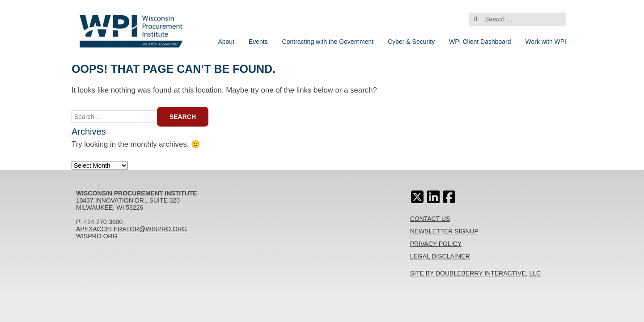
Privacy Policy (436, 244)
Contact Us (430, 219)
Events (258, 42)
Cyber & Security (411, 42)
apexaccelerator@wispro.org (131, 229)
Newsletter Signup (444, 231)
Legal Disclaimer (440, 256)
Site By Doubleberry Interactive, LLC (476, 273)
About (226, 42)
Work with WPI (546, 42)
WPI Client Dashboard (480, 42)
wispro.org (97, 236)
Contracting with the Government (328, 42)
